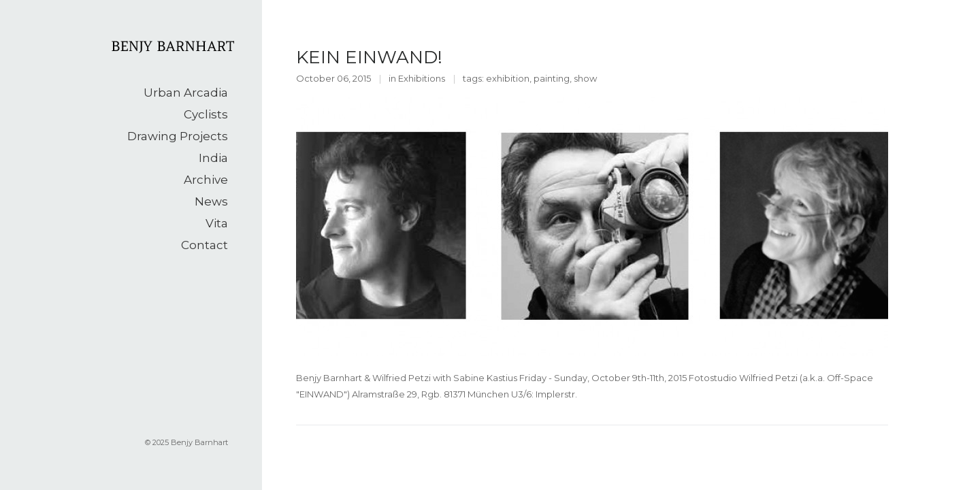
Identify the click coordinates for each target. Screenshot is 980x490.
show (585, 78)
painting (552, 78)
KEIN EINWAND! (369, 57)
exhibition (508, 78)
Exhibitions (422, 78)
